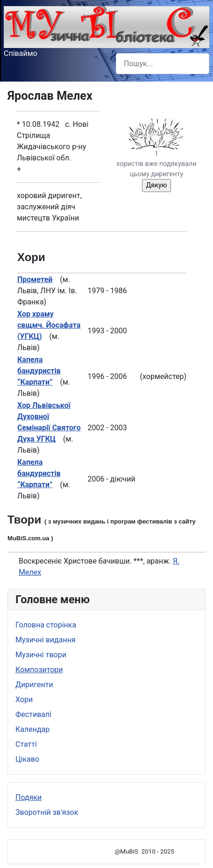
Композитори (39, 670)
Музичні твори (41, 655)
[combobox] (163, 64)
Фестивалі (33, 714)
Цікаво (27, 759)
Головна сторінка (46, 625)
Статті (26, 744)
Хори (24, 699)
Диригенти (34, 685)
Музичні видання (46, 640)
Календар (32, 729)
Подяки (28, 797)
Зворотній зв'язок (47, 812)
